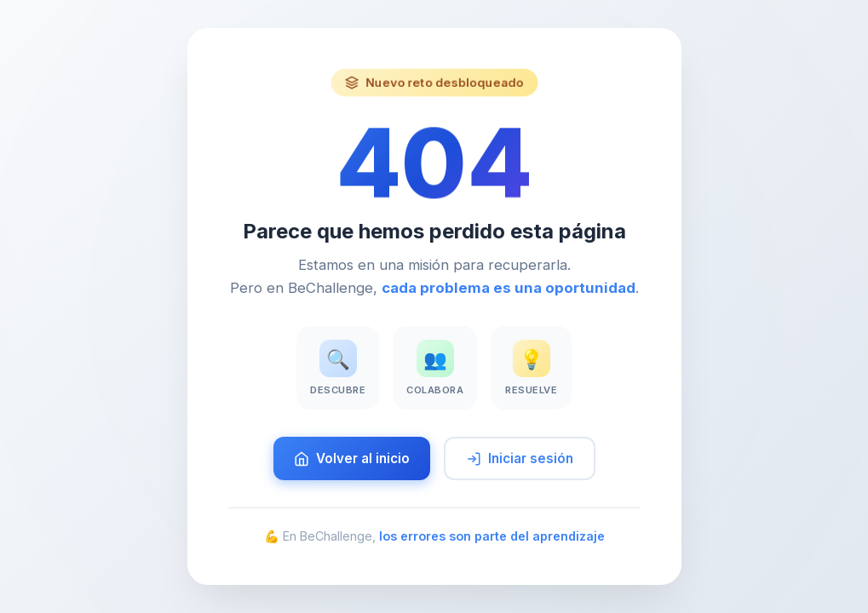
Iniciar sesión (520, 458)
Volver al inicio (352, 458)
